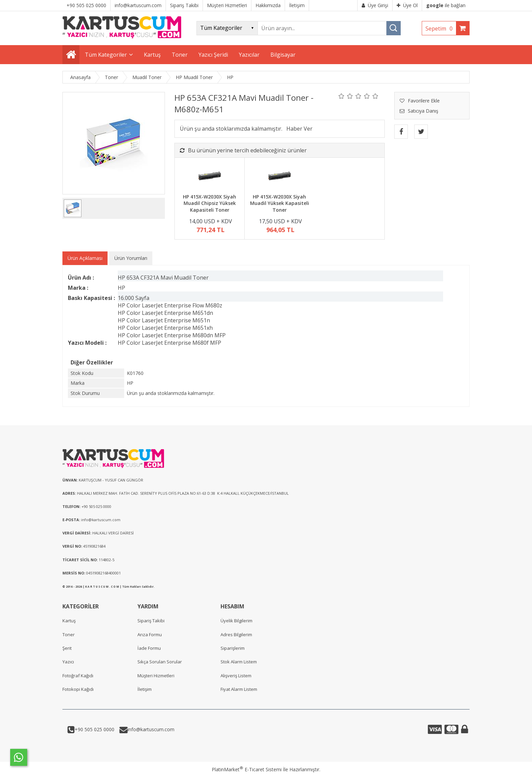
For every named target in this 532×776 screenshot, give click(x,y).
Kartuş (69, 621)
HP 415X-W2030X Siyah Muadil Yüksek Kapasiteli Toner (280, 203)
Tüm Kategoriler (106, 55)
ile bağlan (446, 5)
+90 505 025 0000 (94, 729)
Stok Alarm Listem (239, 662)
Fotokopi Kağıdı (78, 689)
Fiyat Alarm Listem (239, 689)
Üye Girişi (375, 5)
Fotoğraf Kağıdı (78, 676)
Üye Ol (407, 5)
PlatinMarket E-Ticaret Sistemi (247, 769)
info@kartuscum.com (151, 729)
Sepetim (441, 29)
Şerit (67, 648)
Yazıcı (68, 662)
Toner (69, 635)
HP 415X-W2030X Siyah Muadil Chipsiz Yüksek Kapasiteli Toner (210, 203)
